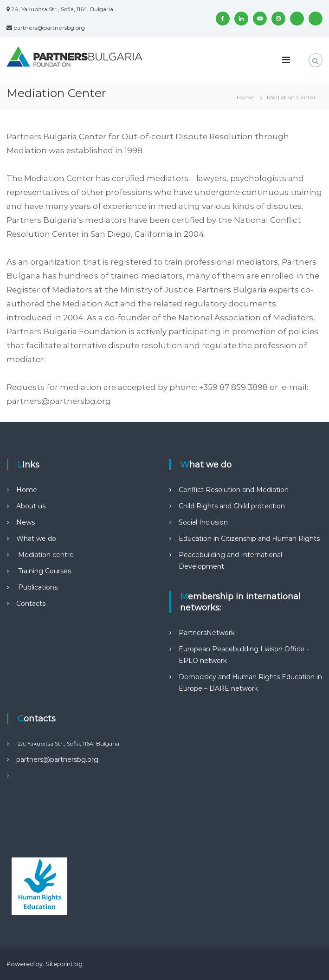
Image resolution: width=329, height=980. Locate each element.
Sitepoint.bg (64, 964)
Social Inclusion (203, 522)
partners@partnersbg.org (57, 759)
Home (27, 490)
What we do (36, 539)
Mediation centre (45, 555)
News (26, 522)
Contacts (31, 604)
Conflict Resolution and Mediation (234, 490)
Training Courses (44, 571)
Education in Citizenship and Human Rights (249, 539)
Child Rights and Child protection (232, 506)
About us (31, 506)
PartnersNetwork (207, 633)
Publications (37, 587)
